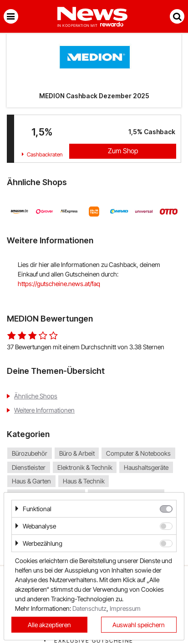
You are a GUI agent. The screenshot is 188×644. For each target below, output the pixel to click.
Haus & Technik (84, 481)
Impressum (125, 608)
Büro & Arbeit (77, 453)
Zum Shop (123, 151)
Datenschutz (89, 608)
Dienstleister (29, 467)
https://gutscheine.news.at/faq (59, 284)
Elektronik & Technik (85, 467)
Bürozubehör (30, 453)
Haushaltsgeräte (146, 467)
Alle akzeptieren (49, 625)
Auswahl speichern (139, 625)
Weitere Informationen (44, 410)
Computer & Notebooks (138, 453)
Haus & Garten (31, 481)
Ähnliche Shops (36, 396)
